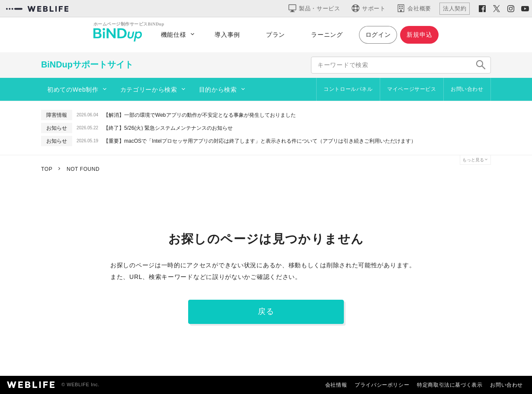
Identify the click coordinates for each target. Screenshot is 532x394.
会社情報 (336, 385)
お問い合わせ (467, 89)
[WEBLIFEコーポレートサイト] (37, 9)
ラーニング (327, 35)
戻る (266, 311)
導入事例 (227, 35)
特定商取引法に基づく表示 (450, 385)
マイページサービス (412, 89)
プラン (276, 35)
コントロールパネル (348, 89)
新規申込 (419, 35)
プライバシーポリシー (382, 385)
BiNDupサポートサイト (87, 64)
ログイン (378, 35)
